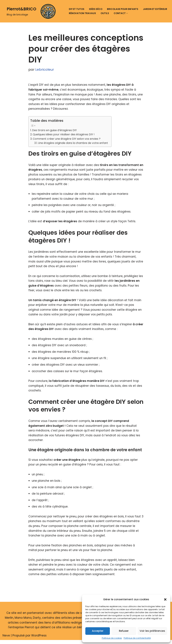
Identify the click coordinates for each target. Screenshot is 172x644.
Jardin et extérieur (155, 9)
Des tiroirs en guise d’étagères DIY (55, 131)
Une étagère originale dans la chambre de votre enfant (73, 143)
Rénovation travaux (82, 13)
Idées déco (96, 9)
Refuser (124, 631)
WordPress (39, 639)
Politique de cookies (112, 638)
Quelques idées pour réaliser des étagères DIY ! (64, 135)
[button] (165, 599)
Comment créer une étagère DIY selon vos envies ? (67, 139)
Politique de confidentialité (137, 638)
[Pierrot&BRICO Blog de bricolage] (32, 11)
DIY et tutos (77, 9)
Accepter (98, 631)
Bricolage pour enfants (123, 9)
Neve (6, 639)
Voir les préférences (152, 631)
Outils (105, 13)
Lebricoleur (45, 70)
